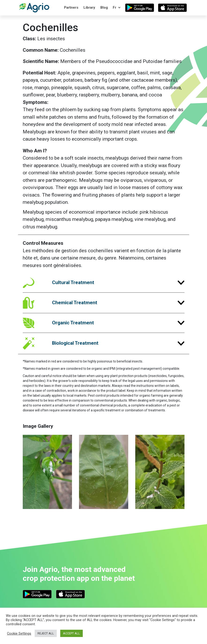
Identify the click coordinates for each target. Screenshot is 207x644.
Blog (104, 7)
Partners (71, 7)
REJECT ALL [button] (46, 633)
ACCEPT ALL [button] (72, 633)
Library (89, 7)
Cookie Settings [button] (19, 633)
